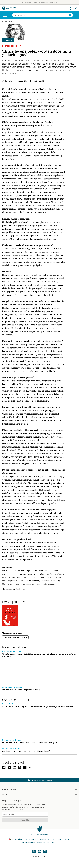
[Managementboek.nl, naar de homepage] (9, 10)
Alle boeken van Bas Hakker (14, 589)
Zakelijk (39, 794)
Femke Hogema (38, 61)
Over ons (55, 842)
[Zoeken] (40, 15)
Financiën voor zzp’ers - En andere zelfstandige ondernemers (38, 707)
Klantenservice (39, 789)
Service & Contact (43, 842)
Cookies (66, 839)
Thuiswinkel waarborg (18, 839)
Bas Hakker (9, 81)
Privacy (58, 839)
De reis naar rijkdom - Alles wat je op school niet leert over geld (29, 742)
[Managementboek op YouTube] (40, 851)
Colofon (51, 839)
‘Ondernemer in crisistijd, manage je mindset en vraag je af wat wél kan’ (39, 655)
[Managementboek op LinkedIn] (34, 851)
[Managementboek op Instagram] (45, 851)
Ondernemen (8, 22)
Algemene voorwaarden (38, 839)
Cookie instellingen (28, 842)
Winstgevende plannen (17, 61)
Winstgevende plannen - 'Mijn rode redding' (21, 690)
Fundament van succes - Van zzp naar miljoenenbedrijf (26, 751)
